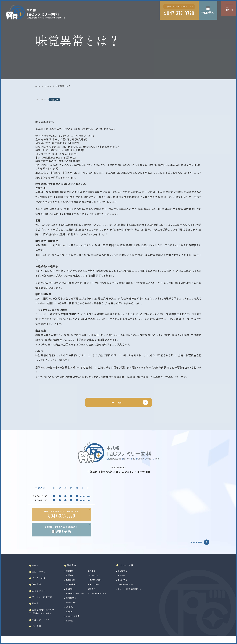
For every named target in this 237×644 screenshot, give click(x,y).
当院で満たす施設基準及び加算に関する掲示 (45, 617)
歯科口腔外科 (78, 602)
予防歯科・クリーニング (83, 598)
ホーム (39, 86)
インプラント (77, 611)
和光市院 (139, 575)
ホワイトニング (106, 580)
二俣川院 (139, 584)
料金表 (37, 609)
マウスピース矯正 (80, 620)
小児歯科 (76, 593)
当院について (41, 576)
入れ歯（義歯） (78, 589)
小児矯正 (76, 625)
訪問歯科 (104, 593)
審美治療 (104, 575)
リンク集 (38, 632)
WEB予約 (208, 12)
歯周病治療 (77, 584)
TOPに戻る (116, 404)
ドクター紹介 (41, 583)
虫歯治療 (76, 575)
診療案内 (79, 569)
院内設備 (38, 589)
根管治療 (76, 580)
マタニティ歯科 (107, 589)
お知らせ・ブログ (44, 626)
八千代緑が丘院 (142, 589)
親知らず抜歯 (78, 607)
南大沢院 (139, 580)
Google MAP (193, 546)
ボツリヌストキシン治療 (111, 598)
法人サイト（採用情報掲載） (148, 593)
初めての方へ (41, 596)
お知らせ (50, 86)
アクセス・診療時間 (45, 602)
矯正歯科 (76, 616)
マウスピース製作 (108, 584)
